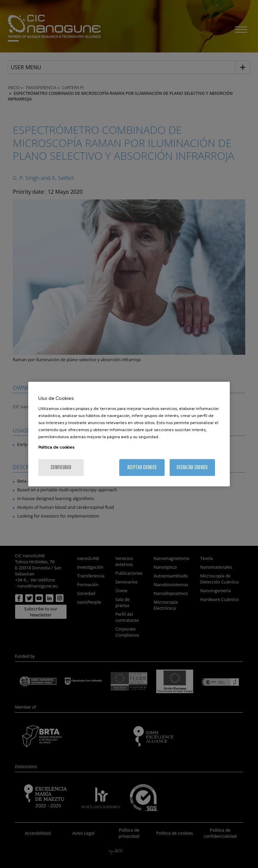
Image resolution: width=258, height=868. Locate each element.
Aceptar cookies (142, 467)
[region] (129, 434)
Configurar (61, 467)
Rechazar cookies (192, 467)
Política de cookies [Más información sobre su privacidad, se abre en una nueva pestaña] (56, 447)
